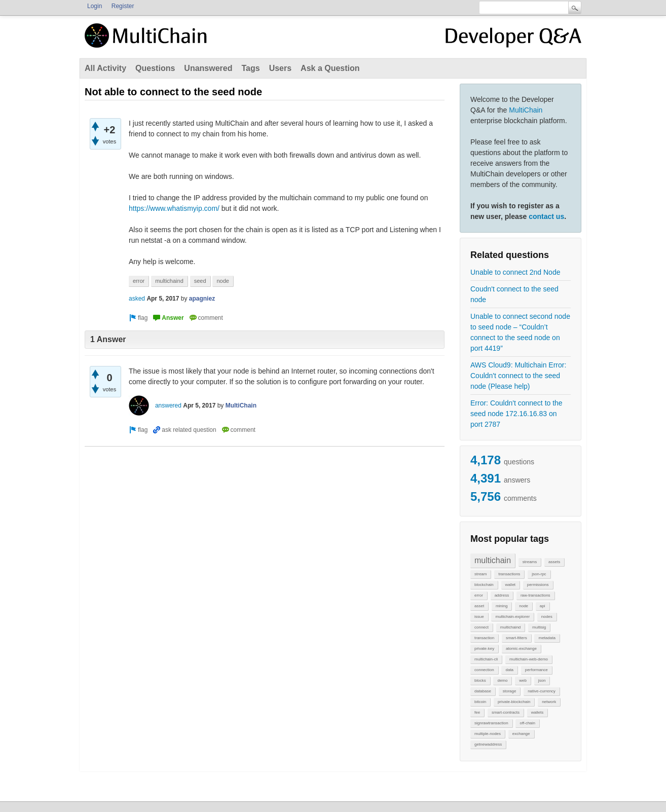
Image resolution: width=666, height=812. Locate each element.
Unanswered (208, 68)
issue (479, 617)
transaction (484, 638)
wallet (510, 585)
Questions (155, 68)
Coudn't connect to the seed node (514, 294)
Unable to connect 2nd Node (515, 272)
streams (530, 562)
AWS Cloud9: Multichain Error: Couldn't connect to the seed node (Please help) (518, 376)
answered (168, 405)
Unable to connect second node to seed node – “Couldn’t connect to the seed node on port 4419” (520, 332)
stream (480, 574)
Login (95, 6)
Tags (250, 68)
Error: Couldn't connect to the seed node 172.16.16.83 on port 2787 (516, 414)
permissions (538, 585)
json (542, 680)
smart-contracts (506, 712)
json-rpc (539, 574)
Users (280, 68)
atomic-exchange (521, 649)
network (549, 702)
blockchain (484, 585)
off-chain (527, 723)
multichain (493, 560)
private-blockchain (514, 702)
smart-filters (516, 638)
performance (536, 670)
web (523, 680)
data (509, 670)
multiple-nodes (488, 734)
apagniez (202, 299)
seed (200, 281)
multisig (539, 627)
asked (137, 299)
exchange (521, 734)
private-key (484, 649)
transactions (509, 574)
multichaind (510, 627)
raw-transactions (535, 595)
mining (502, 606)
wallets (537, 712)
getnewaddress (488, 744)
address (502, 595)
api (543, 606)
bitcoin (480, 702)
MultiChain (526, 110)
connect (482, 627)
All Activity (105, 68)
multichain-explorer (512, 617)
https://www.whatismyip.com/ (174, 208)
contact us (546, 216)
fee (477, 712)
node (524, 606)
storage (510, 691)
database (483, 691)
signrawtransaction (491, 723)
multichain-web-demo (529, 659)
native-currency (542, 691)
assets (554, 562)
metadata (547, 638)
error (479, 595)
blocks (480, 680)
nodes (547, 617)
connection (484, 670)
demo (502, 680)
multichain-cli (486, 659)
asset (479, 606)
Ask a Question (330, 68)
